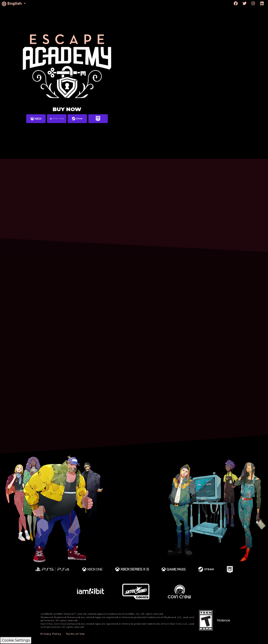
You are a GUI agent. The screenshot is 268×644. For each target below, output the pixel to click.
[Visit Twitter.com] (245, 4)
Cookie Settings (16, 640)
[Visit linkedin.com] (262, 4)
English (12, 4)
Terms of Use (75, 634)
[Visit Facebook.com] (236, 4)
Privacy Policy (51, 634)
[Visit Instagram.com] (253, 4)
